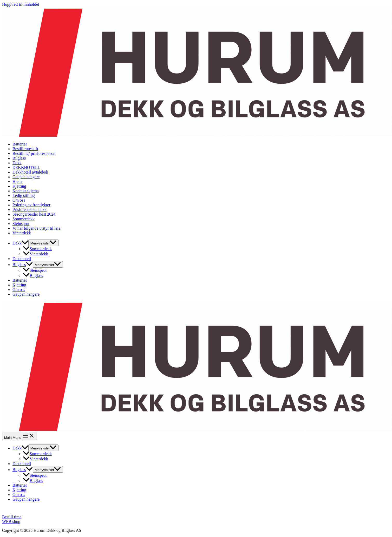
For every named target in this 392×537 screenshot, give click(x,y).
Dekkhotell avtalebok (30, 172)
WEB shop (11, 522)
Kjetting (19, 186)
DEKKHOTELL (26, 167)
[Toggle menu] (44, 243)
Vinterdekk (22, 233)
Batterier (20, 144)
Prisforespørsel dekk (30, 210)
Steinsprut (21, 224)
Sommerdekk (24, 219)
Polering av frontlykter (31, 205)
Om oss (19, 200)
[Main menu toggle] (19, 436)
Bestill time (12, 517)
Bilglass (19, 158)
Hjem (17, 181)
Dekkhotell (22, 259)
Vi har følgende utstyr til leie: (37, 228)
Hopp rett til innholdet (21, 4)
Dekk (17, 163)
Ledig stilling (24, 195)
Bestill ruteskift (25, 149)
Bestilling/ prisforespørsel (34, 153)
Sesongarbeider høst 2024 (34, 214)
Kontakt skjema (26, 191)
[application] (25, 243)
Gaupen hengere (26, 177)
